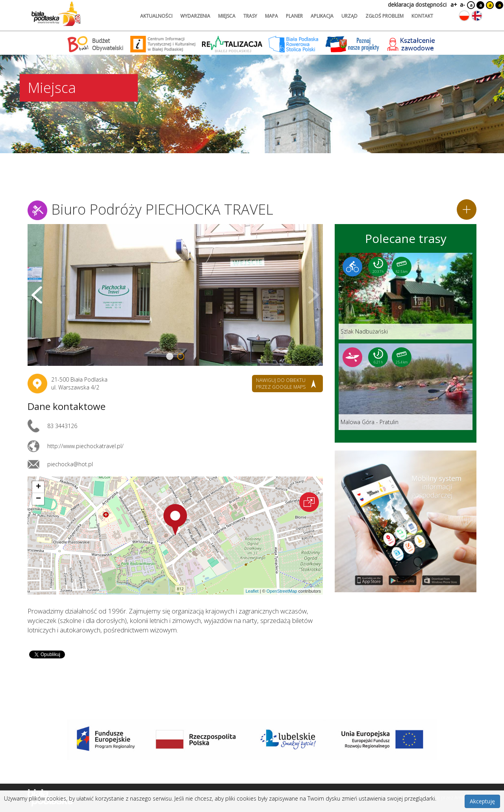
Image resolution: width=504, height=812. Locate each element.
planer (294, 16)
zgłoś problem (384, 16)
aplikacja (322, 16)
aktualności (156, 16)
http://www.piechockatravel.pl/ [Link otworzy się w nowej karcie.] (85, 446)
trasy (250, 16)
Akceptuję (482, 801)
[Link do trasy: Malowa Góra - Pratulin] (406, 387)
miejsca (227, 16)
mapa (271, 16)
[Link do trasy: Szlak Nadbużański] (406, 296)
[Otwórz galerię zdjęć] (175, 295)
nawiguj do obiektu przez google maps (281, 384)
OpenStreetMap (282, 591)
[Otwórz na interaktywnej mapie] (309, 502)
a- (462, 5)
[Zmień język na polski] (464, 16)
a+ (453, 5)
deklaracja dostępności (417, 5)
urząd (349, 16)
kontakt (422, 16)
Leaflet (252, 591)
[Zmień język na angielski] (477, 16)
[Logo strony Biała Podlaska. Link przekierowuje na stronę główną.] (56, 14)
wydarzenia (195, 16)
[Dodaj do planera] (467, 209)
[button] (175, 520)
